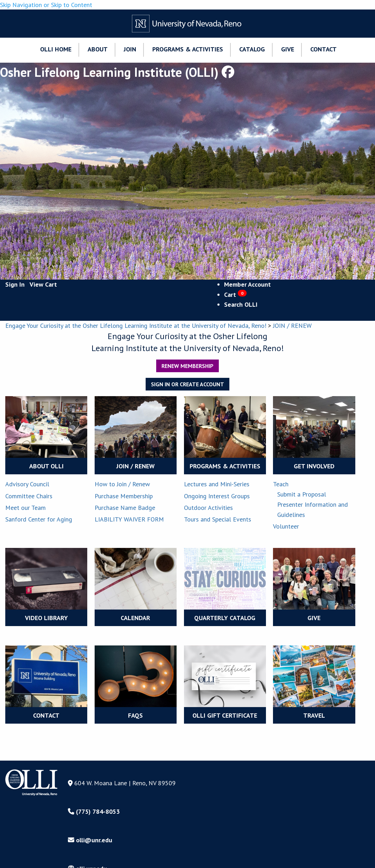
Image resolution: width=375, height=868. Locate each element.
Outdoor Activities (208, 508)
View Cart (43, 284)
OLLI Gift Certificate (225, 715)
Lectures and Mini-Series (217, 484)
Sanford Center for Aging (39, 519)
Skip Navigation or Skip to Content (46, 5)
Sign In (15, 284)
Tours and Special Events (218, 519)
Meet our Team (26, 508)
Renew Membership (187, 366)
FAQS (135, 715)
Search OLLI (241, 304)
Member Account (247, 284)
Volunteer (286, 526)
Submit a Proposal (302, 494)
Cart (235, 295)
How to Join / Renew (122, 484)
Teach (281, 484)
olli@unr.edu (90, 840)
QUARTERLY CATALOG (225, 618)
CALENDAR (135, 618)
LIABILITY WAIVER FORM (129, 519)
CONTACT (46, 715)
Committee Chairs (29, 496)
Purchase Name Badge (125, 508)
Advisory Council (27, 484)
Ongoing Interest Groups (217, 496)
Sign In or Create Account (187, 384)
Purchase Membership (124, 496)
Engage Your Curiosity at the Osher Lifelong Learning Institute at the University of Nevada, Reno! (136, 326)
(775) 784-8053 (94, 811)
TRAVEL (314, 715)
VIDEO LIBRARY (46, 618)
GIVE (314, 618)
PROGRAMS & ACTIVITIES (225, 466)
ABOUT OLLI (46, 466)
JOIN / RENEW (292, 326)
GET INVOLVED (314, 466)
